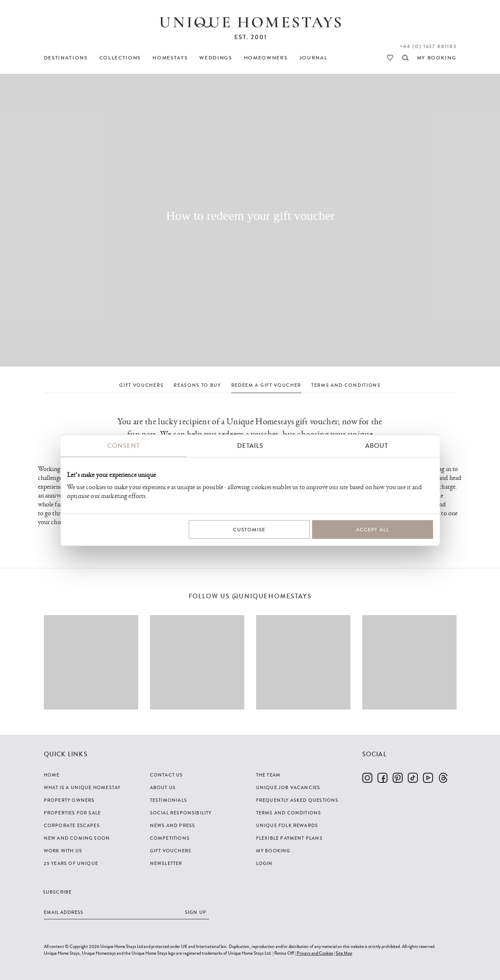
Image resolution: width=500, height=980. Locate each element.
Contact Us (167, 775)
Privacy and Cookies (315, 953)
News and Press (173, 825)
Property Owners (69, 800)
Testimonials (168, 800)
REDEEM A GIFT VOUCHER (266, 385)
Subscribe (57, 892)
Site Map (344, 953)
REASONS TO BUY (197, 385)
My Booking (273, 851)
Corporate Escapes (72, 825)
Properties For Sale (72, 813)
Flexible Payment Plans (289, 838)
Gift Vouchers (171, 851)
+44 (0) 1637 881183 (428, 46)
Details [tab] (250, 446)
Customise (249, 530)
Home (52, 775)
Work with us (63, 851)
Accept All (373, 530)
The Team (269, 775)
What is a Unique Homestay (82, 787)
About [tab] (377, 446)
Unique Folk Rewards (287, 825)
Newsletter (166, 863)
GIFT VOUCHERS (141, 385)
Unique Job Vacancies (288, 787)
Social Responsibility (181, 813)
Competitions (170, 838)
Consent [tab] (124, 446)
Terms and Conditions (289, 813)
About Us (163, 787)
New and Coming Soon (77, 838)
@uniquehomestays (272, 596)
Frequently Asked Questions (297, 800)
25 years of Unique (71, 863)
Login (265, 863)
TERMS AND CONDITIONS (346, 385)
